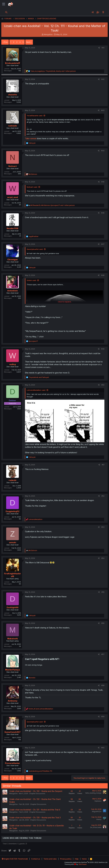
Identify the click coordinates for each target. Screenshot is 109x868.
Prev (6, 42)
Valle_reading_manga (93, 793)
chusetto (12, 95)
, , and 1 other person (53, 71)
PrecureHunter (12, 763)
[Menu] (4, 4)
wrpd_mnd (13, 197)
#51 (103, 465)
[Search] (6, 12)
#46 (103, 213)
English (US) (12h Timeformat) (15, 859)
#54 (103, 558)
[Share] (99, 48)
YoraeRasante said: (35, 116)
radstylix (12, 126)
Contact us (36, 859)
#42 (103, 79)
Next (28, 42)
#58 (103, 685)
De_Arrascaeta (96, 827)
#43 (103, 110)
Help (77, 859)
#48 (103, 275)
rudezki (12, 480)
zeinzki (12, 542)
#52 (103, 496)
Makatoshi (13, 639)
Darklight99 (13, 607)
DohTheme (83, 864)
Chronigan (12, 260)
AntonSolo (12, 291)
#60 (103, 748)
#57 (103, 654)
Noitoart (13, 166)
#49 (103, 349)
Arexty (99, 819)
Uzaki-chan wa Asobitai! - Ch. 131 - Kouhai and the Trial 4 (35, 810)
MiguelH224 (97, 811)
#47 (103, 244)
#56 (103, 623)
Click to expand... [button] (65, 302)
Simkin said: (31, 280)
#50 (103, 385)
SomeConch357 (12, 732)
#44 (103, 151)
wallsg (13, 364)
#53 (103, 527)
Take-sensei (31, 138)
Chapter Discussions (37, 793)
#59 (103, 717)
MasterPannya (12, 670)
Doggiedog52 (12, 511)
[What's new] (103, 12)
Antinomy (13, 701)
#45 (103, 182)
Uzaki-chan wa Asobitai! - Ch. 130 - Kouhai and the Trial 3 (35, 818)
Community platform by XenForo (86, 862)
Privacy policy (66, 859)
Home (84, 859)
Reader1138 (12, 228)
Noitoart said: (32, 187)
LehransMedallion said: (36, 390)
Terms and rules (50, 859)
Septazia (98, 801)
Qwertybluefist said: (35, 249)
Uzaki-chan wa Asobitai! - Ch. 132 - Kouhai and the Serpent (36, 791)
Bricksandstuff (13, 63)
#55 (103, 592)
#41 (103, 48)
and (39, 377)
